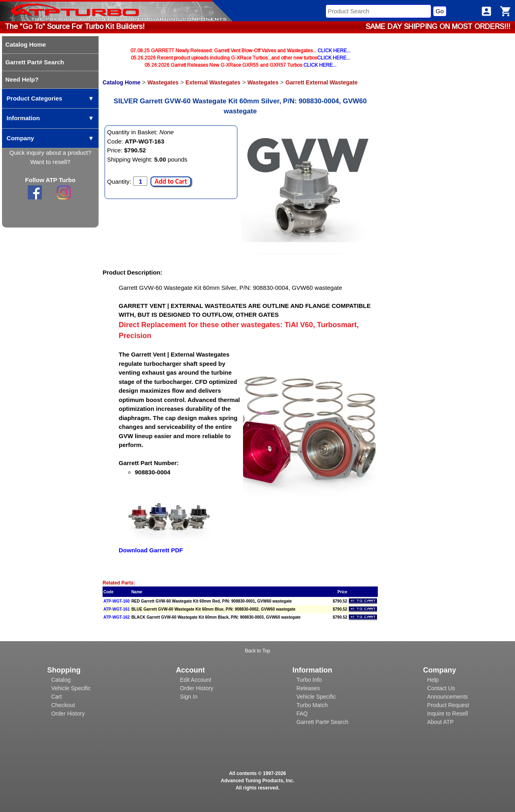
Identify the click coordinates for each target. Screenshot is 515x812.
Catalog (61, 680)
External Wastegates (213, 82)
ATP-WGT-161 (116, 609)
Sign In (189, 697)
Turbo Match (312, 705)
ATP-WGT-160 (116, 601)
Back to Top (257, 651)
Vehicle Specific (71, 688)
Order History (68, 714)
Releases (308, 688)
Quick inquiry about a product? (50, 153)
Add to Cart (171, 181)
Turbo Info (309, 680)
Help (433, 680)
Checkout (63, 705)
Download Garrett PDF (151, 550)
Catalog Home (122, 82)
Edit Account (196, 680)
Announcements (448, 697)
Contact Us (441, 688)
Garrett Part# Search (322, 722)
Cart (56, 697)
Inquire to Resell (448, 714)
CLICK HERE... (334, 51)
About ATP (441, 722)
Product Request (448, 705)
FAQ (302, 714)
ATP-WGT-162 (116, 617)
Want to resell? (50, 162)
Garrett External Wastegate (322, 82)
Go (440, 11)
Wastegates (163, 82)
